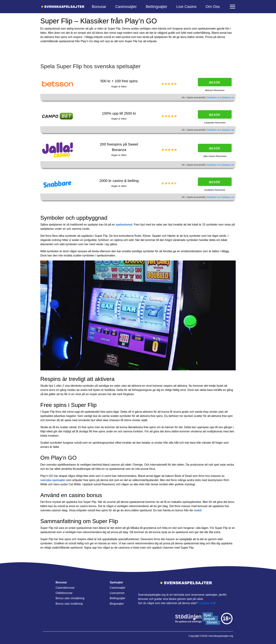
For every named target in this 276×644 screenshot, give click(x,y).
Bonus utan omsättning (70, 598)
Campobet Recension (215, 123)
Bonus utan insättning (69, 604)
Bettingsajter (156, 7)
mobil (198, 510)
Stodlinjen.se (214, 97)
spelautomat (124, 225)
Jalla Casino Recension (215, 156)
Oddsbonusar (64, 593)
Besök (215, 83)
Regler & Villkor (119, 87)
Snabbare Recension (215, 190)
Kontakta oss (206, 603)
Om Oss (213, 7)
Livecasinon (117, 593)
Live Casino (186, 7)
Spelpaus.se (228, 97)
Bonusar (99, 7)
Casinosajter (126, 7)
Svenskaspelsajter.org (221, 636)
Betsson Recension (215, 90)
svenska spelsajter (53, 480)
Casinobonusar (65, 588)
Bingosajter (117, 604)
